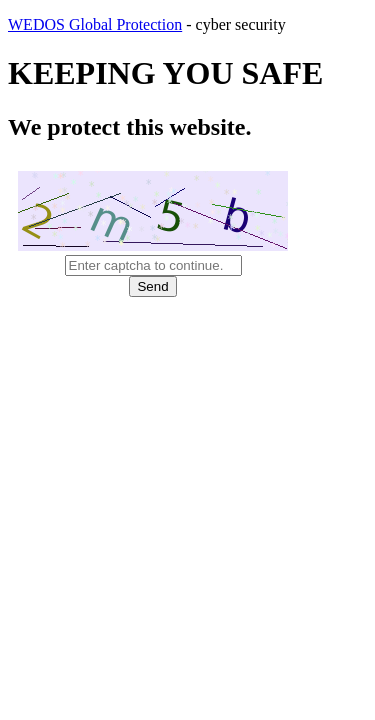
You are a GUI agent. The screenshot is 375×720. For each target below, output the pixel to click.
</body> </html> (187, 360)
